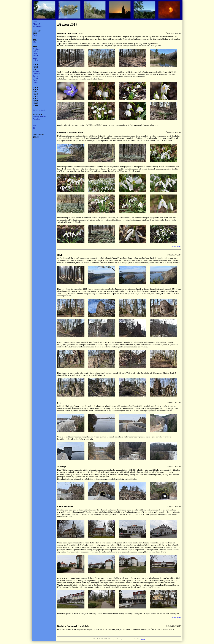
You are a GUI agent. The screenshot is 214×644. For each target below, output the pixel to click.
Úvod (35, 22)
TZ (34, 128)
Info (34, 126)
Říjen (35, 42)
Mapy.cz (143, 639)
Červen (36, 76)
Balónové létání (39, 110)
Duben (35, 53)
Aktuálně (36, 24)
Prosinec (36, 49)
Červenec (36, 74)
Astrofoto (37, 119)
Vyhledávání (38, 26)
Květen (36, 51)
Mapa (174, 246)
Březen (36, 56)
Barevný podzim (39, 117)
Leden (35, 60)
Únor (35, 35)
